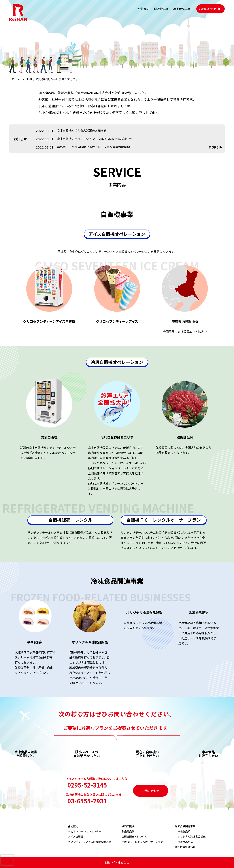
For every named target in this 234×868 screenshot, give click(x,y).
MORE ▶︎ (216, 147)
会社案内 (144, 9)
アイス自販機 (76, 836)
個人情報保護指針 (185, 847)
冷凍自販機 (128, 826)
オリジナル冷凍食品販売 (192, 836)
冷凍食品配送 (185, 842)
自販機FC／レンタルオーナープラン (142, 842)
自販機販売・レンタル (134, 836)
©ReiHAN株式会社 (117, 862)
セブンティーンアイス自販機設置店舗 (89, 842)
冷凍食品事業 (182, 9)
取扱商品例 (128, 831)
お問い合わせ (208, 9)
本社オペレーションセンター (85, 831)
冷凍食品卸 (184, 831)
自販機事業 (161, 9)
